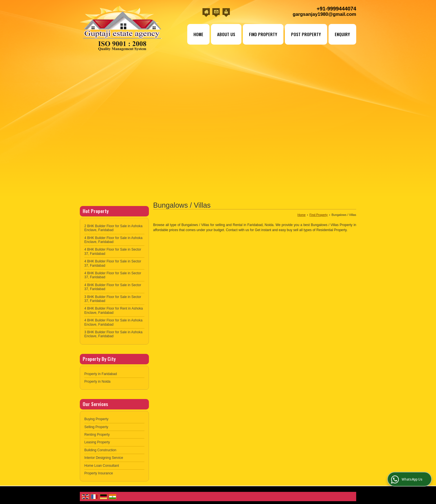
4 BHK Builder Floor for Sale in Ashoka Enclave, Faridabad (113, 240)
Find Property (263, 34)
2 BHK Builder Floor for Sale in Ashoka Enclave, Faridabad (113, 228)
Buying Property (96, 419)
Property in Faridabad (101, 374)
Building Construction (100, 450)
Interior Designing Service (104, 458)
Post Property (306, 34)
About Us (226, 34)
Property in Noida (97, 382)
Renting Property (97, 435)
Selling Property (96, 427)
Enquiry (342, 34)
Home (198, 34)
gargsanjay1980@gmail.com (324, 14)
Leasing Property (97, 442)
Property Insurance (99, 473)
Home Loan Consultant (102, 466)
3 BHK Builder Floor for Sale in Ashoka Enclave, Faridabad (113, 334)
